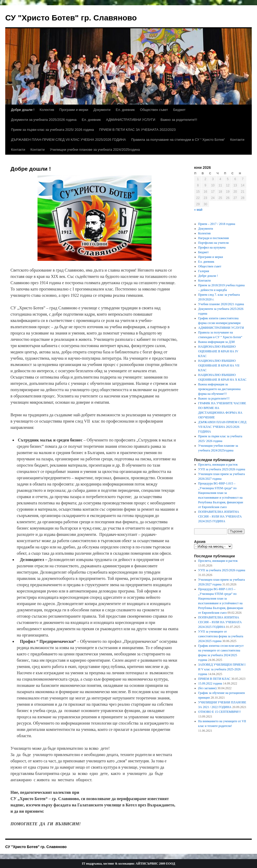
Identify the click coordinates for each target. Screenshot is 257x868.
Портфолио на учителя (213, 243)
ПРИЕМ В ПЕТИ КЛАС (214, 679)
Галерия (204, 271)
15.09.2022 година (210, 683)
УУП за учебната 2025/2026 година (222, 469)
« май (198, 210)
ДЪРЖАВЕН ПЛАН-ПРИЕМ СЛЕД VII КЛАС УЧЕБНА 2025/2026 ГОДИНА (68, 140)
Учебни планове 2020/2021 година (221, 304)
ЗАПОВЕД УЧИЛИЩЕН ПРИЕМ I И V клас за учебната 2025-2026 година (222, 669)
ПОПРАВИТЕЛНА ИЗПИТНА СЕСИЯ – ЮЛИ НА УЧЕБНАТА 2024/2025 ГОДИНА (220, 516)
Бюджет (180, 110)
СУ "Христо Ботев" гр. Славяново (71, 18)
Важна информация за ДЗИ (216, 342)
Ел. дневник (125, 110)
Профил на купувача (212, 247)
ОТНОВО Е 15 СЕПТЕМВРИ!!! (220, 712)
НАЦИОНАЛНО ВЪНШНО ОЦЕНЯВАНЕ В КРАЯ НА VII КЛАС (219, 365)
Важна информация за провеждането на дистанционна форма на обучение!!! (219, 389)
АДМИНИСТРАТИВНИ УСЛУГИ (131, 120)
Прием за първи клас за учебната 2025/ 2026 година (52, 130)
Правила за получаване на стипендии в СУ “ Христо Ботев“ (178, 140)
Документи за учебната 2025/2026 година (44, 120)
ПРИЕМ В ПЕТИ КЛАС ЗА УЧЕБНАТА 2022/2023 (137, 130)
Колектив (47, 110)
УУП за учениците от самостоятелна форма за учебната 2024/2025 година (221, 636)
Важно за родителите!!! (179, 120)
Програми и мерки (74, 110)
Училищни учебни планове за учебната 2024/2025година (95, 150)
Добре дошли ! (23, 110)
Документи (102, 110)
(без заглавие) (207, 688)
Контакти (237, 140)
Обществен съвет (154, 110)
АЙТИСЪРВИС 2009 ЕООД (155, 864)
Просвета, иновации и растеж (218, 465)
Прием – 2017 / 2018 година (217, 224)
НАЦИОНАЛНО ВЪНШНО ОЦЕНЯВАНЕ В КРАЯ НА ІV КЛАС (218, 351)
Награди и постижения (214, 238)
